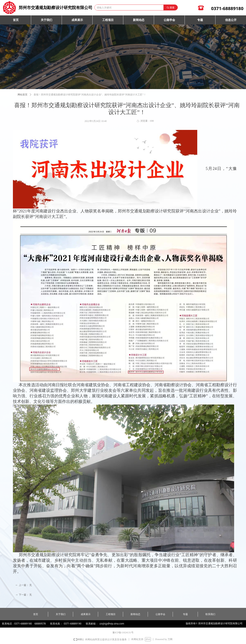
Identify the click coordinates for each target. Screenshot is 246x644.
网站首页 (23, 95)
